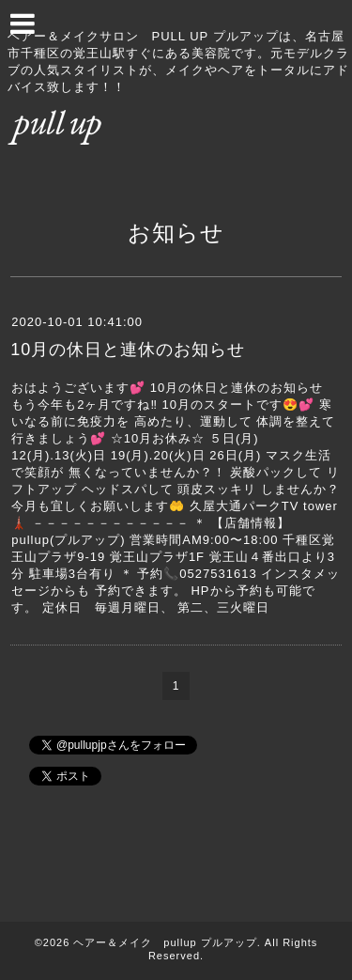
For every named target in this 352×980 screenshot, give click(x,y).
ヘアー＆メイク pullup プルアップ (165, 942)
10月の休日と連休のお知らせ (128, 350)
